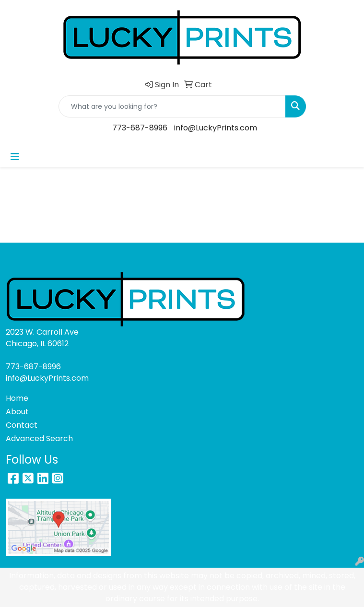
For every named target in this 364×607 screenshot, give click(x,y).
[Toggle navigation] (15, 157)
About (17, 412)
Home (17, 398)
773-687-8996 (140, 128)
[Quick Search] (172, 106)
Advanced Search (39, 438)
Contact (22, 425)
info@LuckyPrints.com (216, 128)
